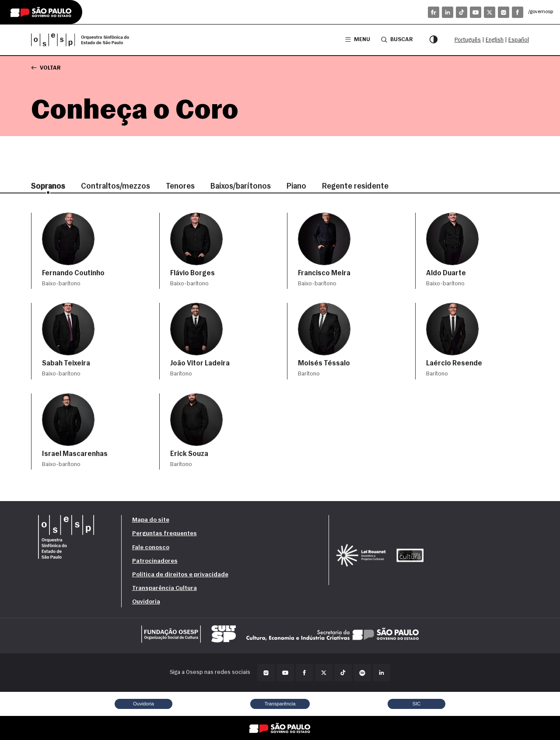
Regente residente (355, 187)
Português (468, 40)
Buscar (397, 39)
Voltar (46, 68)
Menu (358, 40)
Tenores (180, 187)
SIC (417, 704)
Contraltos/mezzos (115, 187)
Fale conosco (151, 548)
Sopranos (48, 187)
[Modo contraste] (434, 40)
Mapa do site (151, 520)
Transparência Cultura (164, 588)
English (495, 40)
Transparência (280, 704)
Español (519, 40)
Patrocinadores (155, 561)
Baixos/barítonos (241, 187)
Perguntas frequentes (164, 534)
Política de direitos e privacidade (180, 575)
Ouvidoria (146, 602)
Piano (296, 187)
